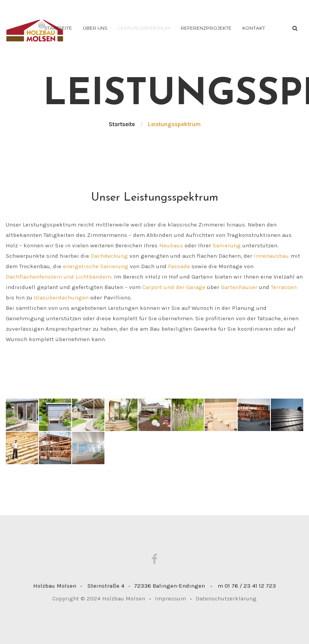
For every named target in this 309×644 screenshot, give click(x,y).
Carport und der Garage (174, 287)
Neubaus (171, 245)
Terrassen (284, 287)
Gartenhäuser (239, 287)
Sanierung (227, 245)
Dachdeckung (109, 256)
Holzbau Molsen (124, 598)
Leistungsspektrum (144, 28)
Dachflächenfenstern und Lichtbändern (59, 277)
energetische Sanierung (96, 266)
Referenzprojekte (206, 28)
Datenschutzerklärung (226, 598)
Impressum (173, 598)
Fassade (179, 266)
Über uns (95, 28)
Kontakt (254, 28)
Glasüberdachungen (61, 297)
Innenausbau (271, 256)
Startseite (58, 28)
